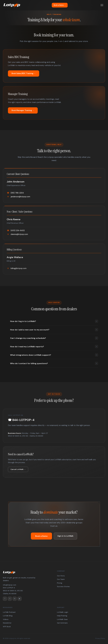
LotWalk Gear (62, 619)
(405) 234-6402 (16, 233)
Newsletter (7, 623)
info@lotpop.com (10, 585)
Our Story (61, 576)
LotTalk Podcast (9, 612)
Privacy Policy (100, 638)
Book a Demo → (60, 5)
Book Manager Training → (23, 113)
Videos (6, 619)
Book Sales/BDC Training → (24, 73)
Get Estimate (62, 623)
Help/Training (62, 616)
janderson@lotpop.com (18, 197)
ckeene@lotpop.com (17, 237)
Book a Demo (41, 536)
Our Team (61, 579)
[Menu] (102, 5)
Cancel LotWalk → (18, 472)
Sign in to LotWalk (65, 536)
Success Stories (63, 587)
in (15, 599)
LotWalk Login (63, 612)
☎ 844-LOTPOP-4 (21, 421)
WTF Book (7, 627)
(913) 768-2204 (15, 194)
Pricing (60, 583)
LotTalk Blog (8, 616)
